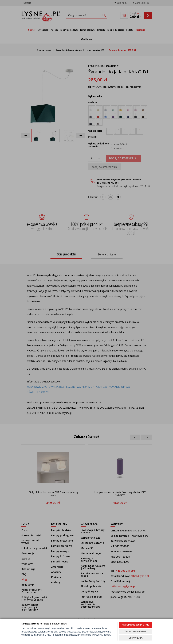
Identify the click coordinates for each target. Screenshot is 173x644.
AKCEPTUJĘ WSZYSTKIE (135, 625)
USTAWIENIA (135, 638)
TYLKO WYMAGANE (135, 631)
